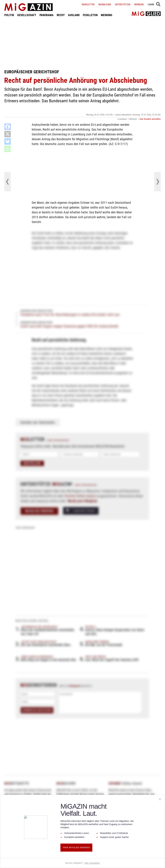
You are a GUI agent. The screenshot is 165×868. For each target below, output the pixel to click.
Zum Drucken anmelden (150, 119)
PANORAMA (46, 15)
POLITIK (9, 15)
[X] (8, 134)
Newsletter (88, 5)
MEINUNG (107, 15)
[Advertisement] (82, 43)
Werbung (139, 5)
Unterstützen (123, 5)
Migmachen (105, 5)
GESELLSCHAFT (27, 15)
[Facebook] (8, 127)
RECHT (61, 15)
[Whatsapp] (8, 149)
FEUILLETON (90, 15)
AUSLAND (74, 15)
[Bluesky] (8, 142)
